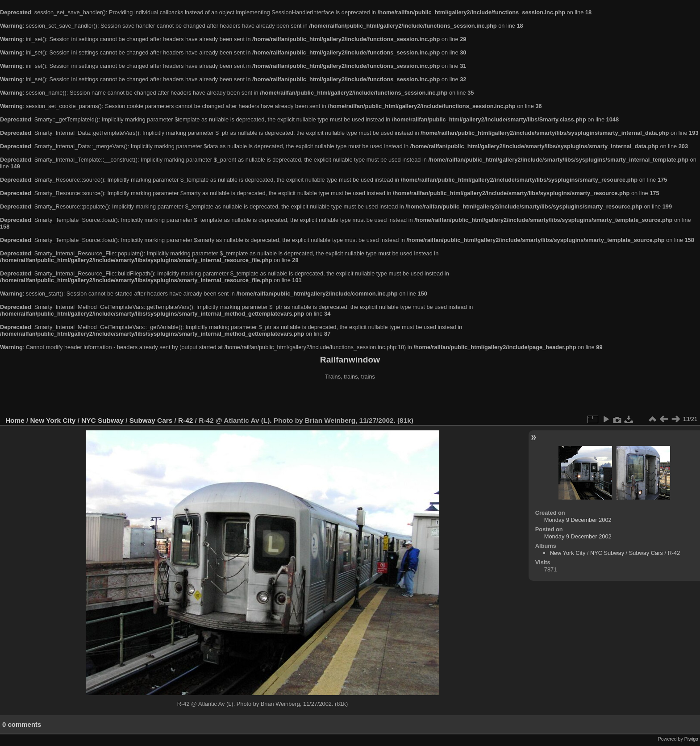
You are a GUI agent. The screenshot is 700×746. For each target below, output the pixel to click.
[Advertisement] (350, 399)
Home (15, 420)
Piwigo (691, 739)
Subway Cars (151, 420)
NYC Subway (102, 420)
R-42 (185, 420)
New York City (53, 420)
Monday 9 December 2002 (578, 520)
